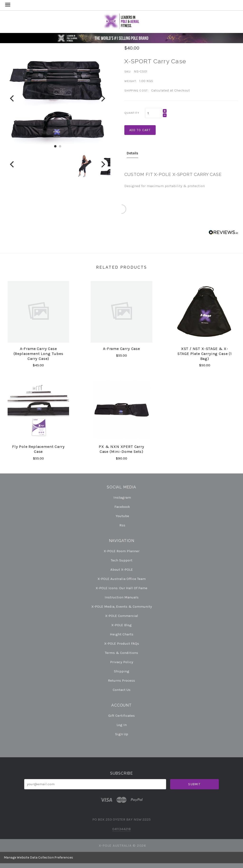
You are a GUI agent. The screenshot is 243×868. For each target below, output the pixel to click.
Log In (122, 725)
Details (132, 153)
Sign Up (122, 734)
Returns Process (121, 680)
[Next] (103, 98)
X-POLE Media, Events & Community (122, 606)
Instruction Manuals (122, 597)
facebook (121, 507)
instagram (121, 497)
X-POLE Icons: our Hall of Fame (121, 588)
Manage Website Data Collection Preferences (38, 857)
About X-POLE (122, 569)
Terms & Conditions (121, 653)
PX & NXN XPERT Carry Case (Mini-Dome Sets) (121, 449)
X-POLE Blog (121, 625)
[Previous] (12, 98)
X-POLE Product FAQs (122, 643)
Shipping (122, 671)
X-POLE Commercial (122, 616)
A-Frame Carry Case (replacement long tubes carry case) (38, 354)
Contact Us (122, 690)
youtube (122, 516)
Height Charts (122, 634)
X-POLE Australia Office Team (122, 579)
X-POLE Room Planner (122, 551)
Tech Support (122, 560)
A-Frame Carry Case (121, 349)
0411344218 (121, 829)
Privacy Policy (122, 662)
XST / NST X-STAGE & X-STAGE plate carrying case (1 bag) (205, 354)
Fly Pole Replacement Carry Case (38, 449)
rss (122, 525)
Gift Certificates (121, 716)
